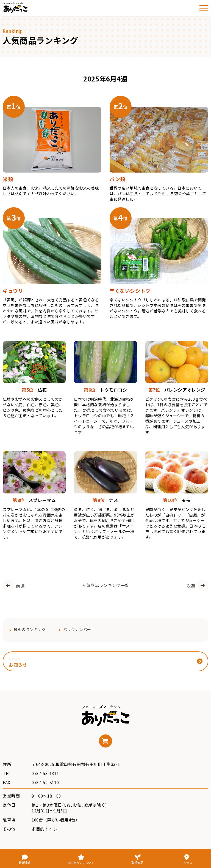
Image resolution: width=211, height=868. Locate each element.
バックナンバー (77, 629)
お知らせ (18, 662)
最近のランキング (30, 629)
